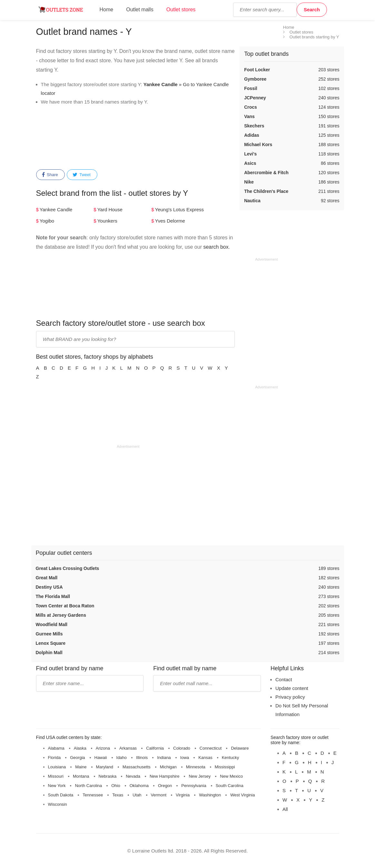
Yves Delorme (170, 221)
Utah (137, 795)
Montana (81, 776)
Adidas (252, 135)
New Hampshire (164, 776)
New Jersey (200, 776)
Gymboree (255, 79)
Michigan (168, 767)
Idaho (122, 758)
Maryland (105, 767)
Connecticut (211, 748)
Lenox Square (51, 643)
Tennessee (93, 795)
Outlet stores (181, 10)
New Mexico (231, 776)
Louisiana (57, 767)
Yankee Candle (56, 210)
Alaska (80, 748)
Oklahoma (139, 786)
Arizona (103, 748)
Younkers (107, 221)
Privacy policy (290, 697)
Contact (284, 679)
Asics (250, 163)
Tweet (82, 175)
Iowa (185, 758)
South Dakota (61, 795)
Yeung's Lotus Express (180, 210)
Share (50, 175)
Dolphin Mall (49, 653)
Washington (210, 795)
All (285, 809)
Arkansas (128, 748)
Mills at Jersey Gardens (61, 615)
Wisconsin (58, 804)
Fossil (251, 88)
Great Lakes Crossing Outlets (68, 568)
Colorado (182, 748)
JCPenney (255, 98)
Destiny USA (49, 587)
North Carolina (88, 786)
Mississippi (225, 767)
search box (216, 247)
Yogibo (47, 221)
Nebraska (108, 776)
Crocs (251, 107)
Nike (249, 182)
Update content (292, 688)
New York (57, 786)
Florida (54, 758)
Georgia (77, 758)
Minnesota (196, 767)
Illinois (142, 758)
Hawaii (101, 758)
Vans (249, 116)
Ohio (116, 786)
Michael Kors (258, 145)
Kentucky (230, 758)
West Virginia (242, 795)
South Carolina (230, 786)
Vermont (159, 795)
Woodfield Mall (52, 624)
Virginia (183, 795)
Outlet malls (140, 10)
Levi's (250, 154)
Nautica (252, 201)
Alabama (56, 748)
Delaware (240, 748)
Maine (81, 767)
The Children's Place (266, 191)
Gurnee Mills (49, 634)
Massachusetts (137, 767)
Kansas (205, 758)
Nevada (133, 776)
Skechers (254, 126)
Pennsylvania (194, 786)
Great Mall (47, 578)
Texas (118, 795)
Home (107, 10)
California (155, 748)
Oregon (165, 786)
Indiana (164, 758)
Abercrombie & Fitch (266, 173)
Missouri (56, 776)
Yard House (110, 210)
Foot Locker (257, 70)
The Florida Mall (53, 596)
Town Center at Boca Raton (65, 606)
